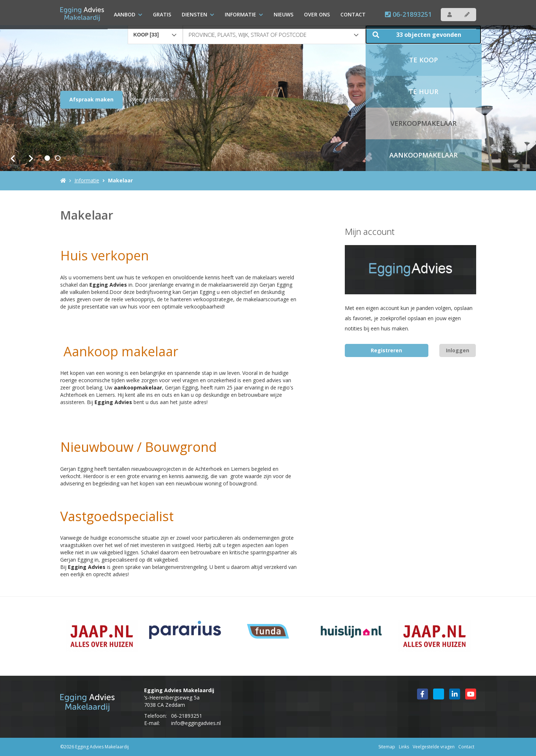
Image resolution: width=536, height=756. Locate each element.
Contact (353, 14)
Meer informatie (150, 99)
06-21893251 (408, 14)
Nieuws (284, 14)
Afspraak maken (91, 99)
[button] (423, 35)
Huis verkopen (105, 255)
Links (404, 747)
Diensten (198, 14)
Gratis (162, 14)
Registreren (386, 350)
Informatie (244, 14)
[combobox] (155, 31)
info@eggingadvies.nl (196, 723)
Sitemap (387, 747)
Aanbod (128, 14)
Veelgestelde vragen (434, 747)
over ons (317, 14)
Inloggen (458, 350)
